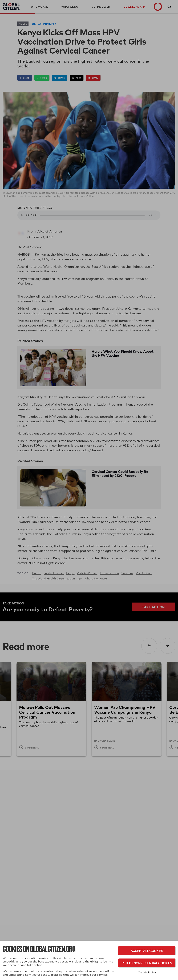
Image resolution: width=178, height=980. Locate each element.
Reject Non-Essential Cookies (147, 963)
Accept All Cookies (147, 951)
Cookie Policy (147, 972)
